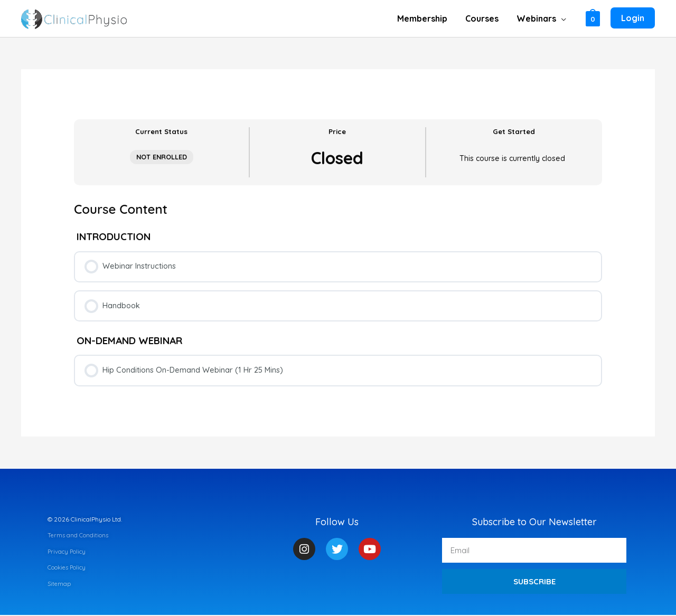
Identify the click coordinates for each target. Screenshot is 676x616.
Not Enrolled (162, 157)
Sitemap (59, 584)
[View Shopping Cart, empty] (593, 18)
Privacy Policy (68, 552)
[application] (562, 18)
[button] (542, 18)
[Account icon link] (633, 18)
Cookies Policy (68, 568)
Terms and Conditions (78, 536)
